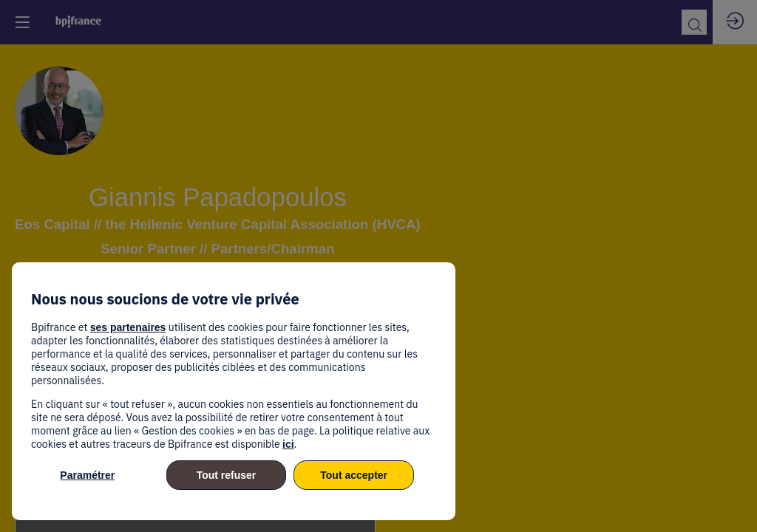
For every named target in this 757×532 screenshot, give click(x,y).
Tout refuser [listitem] (227, 475)
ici (288, 444)
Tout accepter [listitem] (354, 475)
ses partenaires (128, 327)
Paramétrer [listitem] (87, 475)
